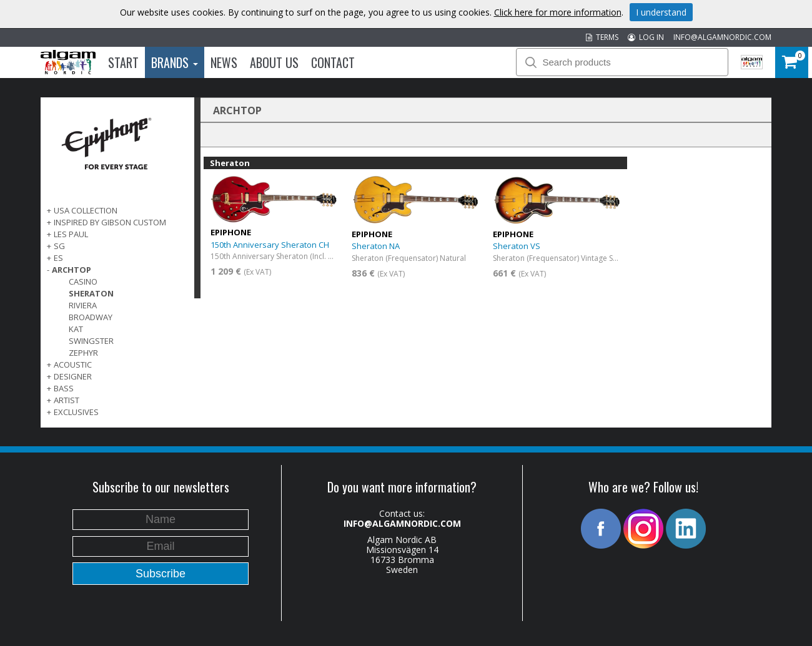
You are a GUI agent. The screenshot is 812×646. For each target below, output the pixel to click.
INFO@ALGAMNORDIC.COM (722, 37)
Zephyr (83, 353)
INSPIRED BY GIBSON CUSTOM (110, 222)
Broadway (91, 317)
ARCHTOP (72, 270)
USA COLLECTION (86, 210)
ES (58, 258)
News (224, 62)
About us (274, 62)
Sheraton (91, 293)
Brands (175, 62)
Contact (333, 62)
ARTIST (67, 400)
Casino (83, 281)
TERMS (602, 37)
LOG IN (646, 37)
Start (123, 62)
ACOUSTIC (73, 365)
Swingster (91, 341)
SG (59, 246)
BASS (64, 388)
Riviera (83, 305)
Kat (76, 329)
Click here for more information (558, 12)
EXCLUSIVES (76, 412)
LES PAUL (71, 234)
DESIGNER (73, 376)
